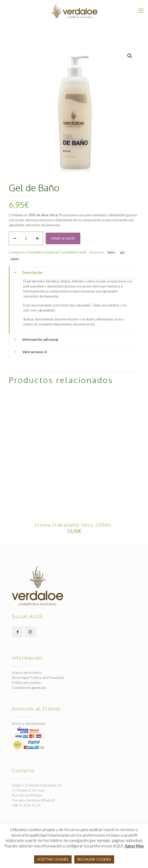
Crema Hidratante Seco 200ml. (74, 525)
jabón (15, 259)
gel (122, 252)
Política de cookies (26, 683)
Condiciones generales (29, 688)
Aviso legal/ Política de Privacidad (38, 678)
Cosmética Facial (73, 252)
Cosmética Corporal (43, 252)
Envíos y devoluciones (29, 723)
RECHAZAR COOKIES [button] (94, 859)
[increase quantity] (37, 238)
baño (111, 252)
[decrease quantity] (15, 238)
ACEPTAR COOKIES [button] (53, 859)
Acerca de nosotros (27, 673)
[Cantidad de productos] (26, 238)
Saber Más (134, 846)
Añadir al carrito (63, 238)
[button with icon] (18, 632)
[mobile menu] (141, 11)
